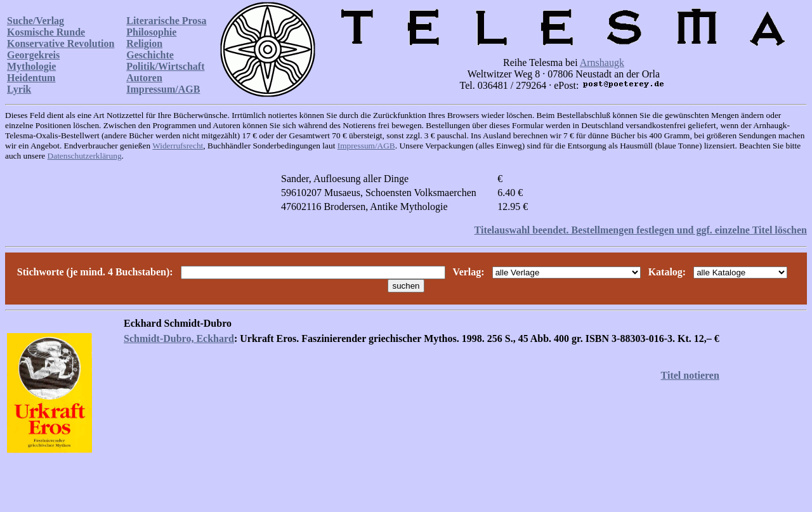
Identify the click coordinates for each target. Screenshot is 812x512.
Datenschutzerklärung (85, 156)
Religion (144, 43)
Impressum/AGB (163, 89)
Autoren (144, 78)
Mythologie (31, 66)
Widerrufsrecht (178, 146)
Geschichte (150, 55)
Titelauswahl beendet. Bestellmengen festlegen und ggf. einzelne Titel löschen (641, 230)
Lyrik (19, 89)
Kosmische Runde (46, 32)
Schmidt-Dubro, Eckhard (179, 338)
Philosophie (151, 32)
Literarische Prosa (166, 21)
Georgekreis (33, 55)
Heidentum (31, 78)
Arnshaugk (602, 62)
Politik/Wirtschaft (165, 66)
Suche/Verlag (36, 21)
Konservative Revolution (61, 43)
